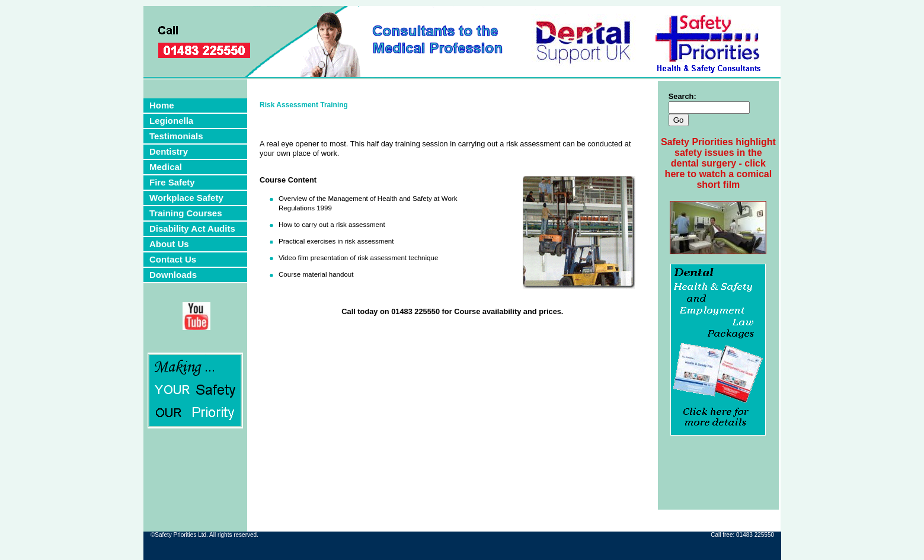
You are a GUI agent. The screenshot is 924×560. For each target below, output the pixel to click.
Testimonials (176, 136)
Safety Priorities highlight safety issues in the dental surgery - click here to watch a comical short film (718, 163)
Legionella (171, 121)
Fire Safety (172, 182)
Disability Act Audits (192, 228)
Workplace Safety (186, 198)
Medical (166, 167)
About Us (169, 244)
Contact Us (173, 259)
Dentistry (169, 151)
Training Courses (186, 213)
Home (162, 105)
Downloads (173, 275)
